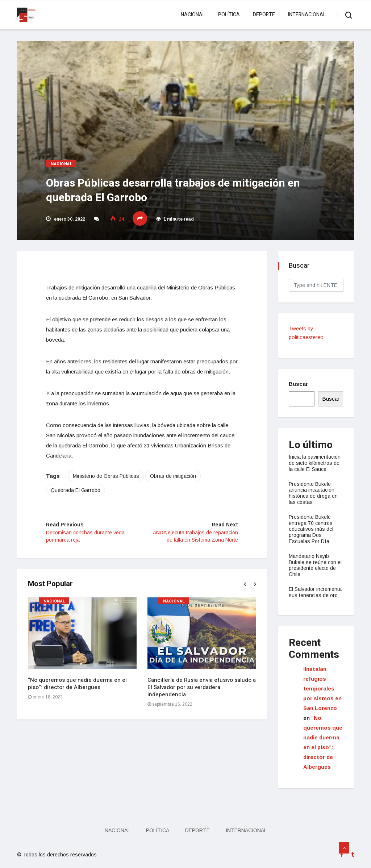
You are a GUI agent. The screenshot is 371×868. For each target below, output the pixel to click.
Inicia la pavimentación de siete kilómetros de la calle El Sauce (315, 463)
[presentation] (245, 584)
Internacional (307, 15)
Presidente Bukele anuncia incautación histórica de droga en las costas (313, 493)
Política (229, 15)
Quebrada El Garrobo (76, 490)
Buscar (298, 384)
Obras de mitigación (173, 476)
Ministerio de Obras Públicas (106, 476)
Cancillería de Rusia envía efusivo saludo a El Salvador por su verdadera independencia (202, 687)
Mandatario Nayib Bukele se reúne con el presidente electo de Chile (315, 565)
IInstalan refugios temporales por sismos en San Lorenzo (322, 688)
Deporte (264, 15)
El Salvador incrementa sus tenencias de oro (315, 592)
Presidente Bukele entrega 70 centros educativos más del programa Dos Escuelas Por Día (311, 529)
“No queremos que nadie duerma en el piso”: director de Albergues (77, 684)
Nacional (193, 15)
